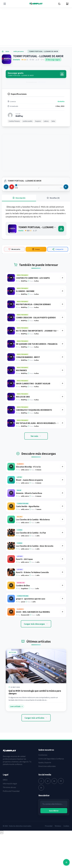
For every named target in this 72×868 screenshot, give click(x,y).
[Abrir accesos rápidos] (66, 862)
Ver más (36, 436)
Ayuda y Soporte (45, 762)
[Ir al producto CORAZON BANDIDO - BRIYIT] (62, 357)
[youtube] (61, 781)
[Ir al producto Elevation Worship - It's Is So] (62, 467)
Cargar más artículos (36, 718)
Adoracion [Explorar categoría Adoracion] (21, 583)
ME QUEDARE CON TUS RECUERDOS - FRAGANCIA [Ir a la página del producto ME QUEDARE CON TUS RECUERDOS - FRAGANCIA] (37, 344)
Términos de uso (9, 787)
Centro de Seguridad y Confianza (51, 759)
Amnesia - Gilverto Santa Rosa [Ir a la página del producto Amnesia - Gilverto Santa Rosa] (29, 493)
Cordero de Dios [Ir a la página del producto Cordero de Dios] (23, 585)
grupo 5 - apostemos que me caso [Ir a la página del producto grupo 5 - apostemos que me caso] (31, 599)
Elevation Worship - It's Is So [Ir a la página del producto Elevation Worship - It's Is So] (28, 467)
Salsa (53, 121)
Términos (58, 826)
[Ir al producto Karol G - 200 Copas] (62, 559)
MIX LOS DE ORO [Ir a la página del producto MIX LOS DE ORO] (23, 397)
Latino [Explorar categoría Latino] (19, 477)
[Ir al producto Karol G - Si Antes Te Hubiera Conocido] (62, 572)
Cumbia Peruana (14, 121)
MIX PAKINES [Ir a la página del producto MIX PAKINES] (21, 370)
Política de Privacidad (11, 791)
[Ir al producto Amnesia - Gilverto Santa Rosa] (62, 493)
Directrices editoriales (47, 766)
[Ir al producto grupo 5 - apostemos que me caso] (62, 599)
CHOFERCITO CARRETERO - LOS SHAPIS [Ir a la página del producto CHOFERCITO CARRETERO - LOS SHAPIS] (33, 278)
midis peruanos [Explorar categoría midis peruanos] (22, 275)
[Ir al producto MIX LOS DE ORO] (62, 397)
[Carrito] (67, 4)
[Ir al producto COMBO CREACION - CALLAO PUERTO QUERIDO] (62, 317)
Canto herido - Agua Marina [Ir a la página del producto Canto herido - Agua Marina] (28, 506)
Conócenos (43, 755)
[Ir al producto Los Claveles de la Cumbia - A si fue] (62, 533)
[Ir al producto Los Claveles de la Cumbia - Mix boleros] (62, 519)
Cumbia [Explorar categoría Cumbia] (19, 530)
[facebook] (41, 781)
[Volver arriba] (2, 832)
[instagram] (54, 781)
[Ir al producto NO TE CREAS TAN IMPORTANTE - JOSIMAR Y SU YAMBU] (62, 331)
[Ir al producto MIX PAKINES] (62, 370)
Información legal (10, 784)
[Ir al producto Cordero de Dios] (62, 585)
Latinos (46, 121)
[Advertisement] (36, 28)
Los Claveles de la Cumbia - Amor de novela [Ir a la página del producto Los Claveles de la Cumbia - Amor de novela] (35, 546)
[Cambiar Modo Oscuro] (59, 4)
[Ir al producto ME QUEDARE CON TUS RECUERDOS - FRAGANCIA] (62, 344)
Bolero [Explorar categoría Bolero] (20, 517)
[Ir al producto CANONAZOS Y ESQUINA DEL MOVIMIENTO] (62, 410)
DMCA (5, 780)
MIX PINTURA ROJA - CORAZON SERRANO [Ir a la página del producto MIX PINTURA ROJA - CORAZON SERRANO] (33, 304)
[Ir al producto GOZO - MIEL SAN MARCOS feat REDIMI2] (62, 612)
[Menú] (5, 4)
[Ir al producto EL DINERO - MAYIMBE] (62, 291)
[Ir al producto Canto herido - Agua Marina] (62, 506)
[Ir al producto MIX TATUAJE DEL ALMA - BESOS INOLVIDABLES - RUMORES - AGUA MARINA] (62, 423)
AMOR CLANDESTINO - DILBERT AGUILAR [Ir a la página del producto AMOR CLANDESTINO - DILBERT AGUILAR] (33, 384)
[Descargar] (61, 229)
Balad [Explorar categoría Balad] (19, 490)
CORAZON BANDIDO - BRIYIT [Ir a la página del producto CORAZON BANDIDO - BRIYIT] (28, 357)
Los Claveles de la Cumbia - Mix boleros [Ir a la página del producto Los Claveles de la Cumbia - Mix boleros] (33, 519)
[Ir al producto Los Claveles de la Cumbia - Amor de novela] (62, 546)
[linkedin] (41, 788)
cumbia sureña (27, 121)
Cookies (66, 826)
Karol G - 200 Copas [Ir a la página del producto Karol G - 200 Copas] (24, 559)
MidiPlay (19, 116)
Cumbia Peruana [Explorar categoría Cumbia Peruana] (23, 503)
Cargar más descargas (36, 624)
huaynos (38, 121)
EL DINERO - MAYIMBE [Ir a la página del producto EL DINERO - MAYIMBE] (25, 291)
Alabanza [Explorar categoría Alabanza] (20, 464)
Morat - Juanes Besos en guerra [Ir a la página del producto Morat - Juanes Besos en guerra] (29, 480)
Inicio (7, 51)
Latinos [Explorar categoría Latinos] (20, 556)
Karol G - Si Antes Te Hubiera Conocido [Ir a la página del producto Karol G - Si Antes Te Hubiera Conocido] (32, 572)
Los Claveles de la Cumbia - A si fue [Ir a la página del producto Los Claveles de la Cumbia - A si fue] (31, 533)
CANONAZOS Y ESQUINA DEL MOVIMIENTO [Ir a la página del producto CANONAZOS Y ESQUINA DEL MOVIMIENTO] (34, 410)
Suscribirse (54, 811)
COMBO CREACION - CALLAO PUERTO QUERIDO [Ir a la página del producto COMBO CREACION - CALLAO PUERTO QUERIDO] (36, 318)
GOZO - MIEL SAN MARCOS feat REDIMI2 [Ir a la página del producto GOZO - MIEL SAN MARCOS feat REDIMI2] (33, 612)
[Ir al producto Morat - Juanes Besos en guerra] (62, 480)
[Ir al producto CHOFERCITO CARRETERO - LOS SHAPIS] (62, 278)
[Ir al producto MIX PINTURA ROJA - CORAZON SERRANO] (62, 304)
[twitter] (48, 781)
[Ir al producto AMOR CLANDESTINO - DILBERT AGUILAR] (62, 383)
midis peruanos (19, 51)
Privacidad (49, 826)
